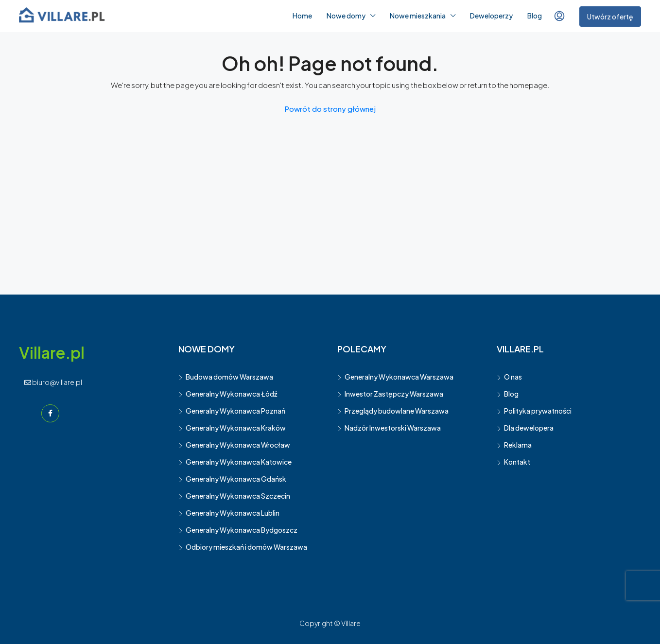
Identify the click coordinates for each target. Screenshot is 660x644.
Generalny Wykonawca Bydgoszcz (242, 530)
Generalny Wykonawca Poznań (235, 411)
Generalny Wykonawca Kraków (236, 428)
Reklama (518, 445)
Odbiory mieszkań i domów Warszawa (246, 547)
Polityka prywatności (538, 411)
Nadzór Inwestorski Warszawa (393, 428)
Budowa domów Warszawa (229, 377)
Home (302, 16)
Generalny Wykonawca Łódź (231, 394)
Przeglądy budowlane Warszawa (397, 411)
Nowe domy (346, 16)
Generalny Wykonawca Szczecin (238, 496)
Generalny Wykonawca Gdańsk (236, 479)
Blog (535, 16)
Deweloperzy (491, 16)
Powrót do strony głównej (330, 109)
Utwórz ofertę (610, 17)
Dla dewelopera (529, 428)
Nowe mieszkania (418, 16)
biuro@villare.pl (53, 382)
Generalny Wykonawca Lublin (233, 513)
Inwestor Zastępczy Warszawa (394, 394)
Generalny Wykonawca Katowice (239, 462)
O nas (513, 377)
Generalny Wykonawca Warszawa (399, 377)
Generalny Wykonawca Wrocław (238, 445)
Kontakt (517, 462)
